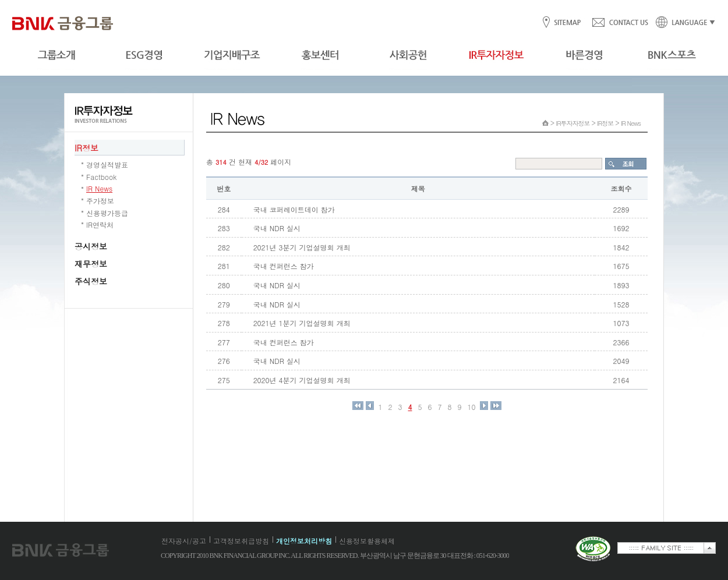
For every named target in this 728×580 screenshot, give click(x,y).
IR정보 (86, 148)
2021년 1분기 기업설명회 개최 (302, 323)
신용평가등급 (107, 213)
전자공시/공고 (184, 541)
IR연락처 (100, 224)
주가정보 (100, 201)
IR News (99, 188)
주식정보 (91, 281)
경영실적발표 (107, 165)
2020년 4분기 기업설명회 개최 (302, 380)
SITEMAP (567, 23)
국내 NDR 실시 (277, 228)
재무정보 (91, 264)
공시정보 (91, 246)
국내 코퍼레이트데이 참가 (294, 209)
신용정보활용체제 (367, 541)
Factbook (101, 177)
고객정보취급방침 (241, 541)
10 (472, 407)
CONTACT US (620, 23)
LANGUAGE (682, 23)
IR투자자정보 (572, 123)
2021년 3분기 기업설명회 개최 (302, 247)
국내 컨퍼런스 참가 (284, 266)
